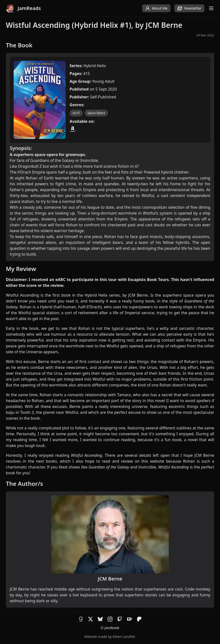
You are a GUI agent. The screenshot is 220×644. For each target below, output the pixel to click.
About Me (156, 8)
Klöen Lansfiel (124, 637)
